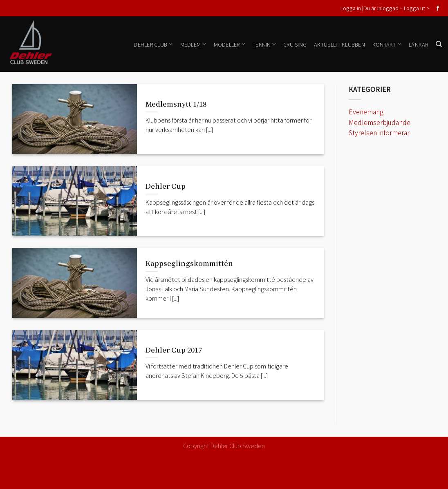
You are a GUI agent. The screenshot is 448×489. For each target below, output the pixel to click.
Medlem (193, 44)
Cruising (295, 44)
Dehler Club (153, 44)
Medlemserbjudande (380, 122)
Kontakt (387, 44)
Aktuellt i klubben (339, 44)
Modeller (230, 44)
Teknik (264, 44)
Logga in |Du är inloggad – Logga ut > (385, 8)
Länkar (419, 44)
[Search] (439, 44)
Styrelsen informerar (379, 132)
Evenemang (366, 112)
